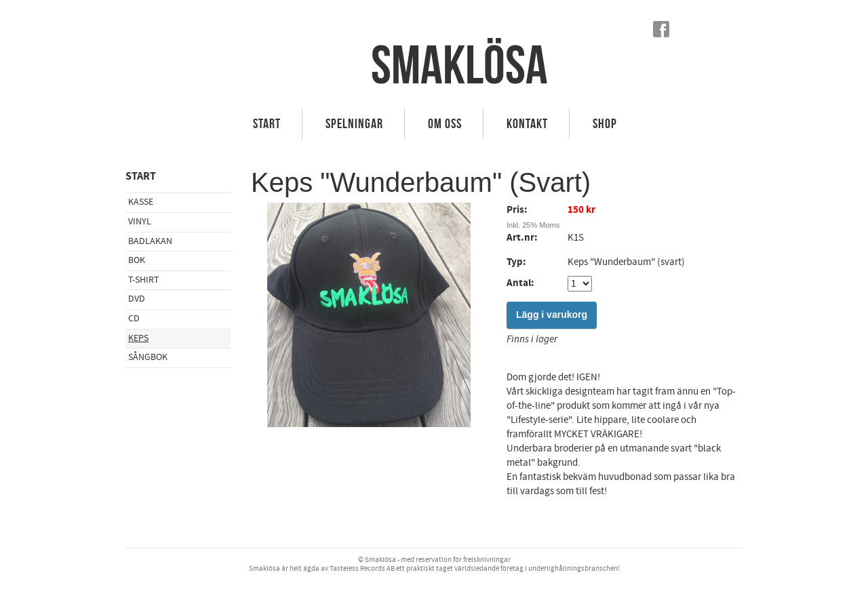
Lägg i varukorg (552, 315)
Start (267, 123)
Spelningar (354, 123)
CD (134, 319)
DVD (137, 299)
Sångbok (148, 357)
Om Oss (445, 123)
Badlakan (150, 241)
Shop (605, 123)
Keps (138, 338)
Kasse (141, 202)
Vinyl (140, 222)
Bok (137, 260)
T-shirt (143, 280)
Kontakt (527, 123)
